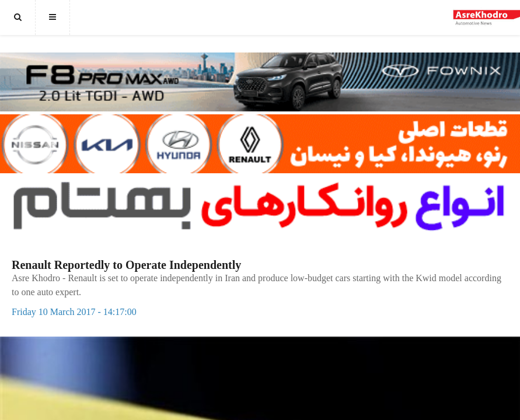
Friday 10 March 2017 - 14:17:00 (74, 312)
